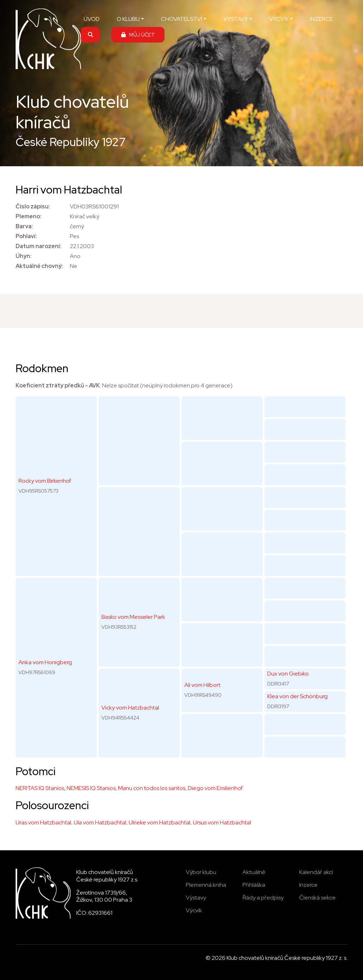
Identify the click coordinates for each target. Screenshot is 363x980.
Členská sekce (317, 898)
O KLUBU (128, 19)
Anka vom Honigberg (45, 662)
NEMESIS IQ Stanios (91, 788)
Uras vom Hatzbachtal (43, 822)
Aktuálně (254, 872)
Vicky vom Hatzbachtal (130, 708)
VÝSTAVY (236, 19)
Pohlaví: (26, 236)
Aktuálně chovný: (39, 266)
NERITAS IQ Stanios (40, 788)
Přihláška (254, 885)
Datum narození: (38, 246)
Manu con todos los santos (152, 788)
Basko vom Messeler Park (133, 617)
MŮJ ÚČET (138, 35)
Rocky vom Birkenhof (45, 481)
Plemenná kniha (206, 885)
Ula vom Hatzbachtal (100, 822)
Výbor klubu (201, 872)
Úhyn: (24, 256)
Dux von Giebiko (288, 674)
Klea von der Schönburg (297, 696)
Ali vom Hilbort (202, 685)
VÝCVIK (279, 19)
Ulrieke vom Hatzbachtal (160, 822)
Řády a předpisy (263, 898)
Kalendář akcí (316, 872)
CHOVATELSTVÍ (181, 19)
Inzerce (308, 885)
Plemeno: (29, 216)
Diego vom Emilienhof (215, 788)
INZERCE (321, 19)
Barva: (24, 226)
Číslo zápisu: (33, 206)
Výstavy (196, 898)
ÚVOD (92, 19)
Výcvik (194, 910)
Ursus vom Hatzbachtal (222, 822)
